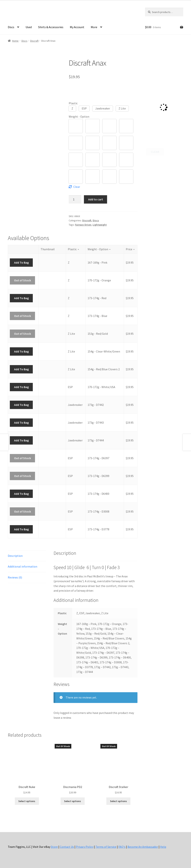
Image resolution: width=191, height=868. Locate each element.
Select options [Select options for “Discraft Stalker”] (118, 801)
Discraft (34, 41)
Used (29, 27)
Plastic (73, 103)
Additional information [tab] (23, 566)
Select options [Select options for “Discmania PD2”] (73, 801)
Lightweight (100, 225)
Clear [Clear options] (77, 187)
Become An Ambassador (143, 847)
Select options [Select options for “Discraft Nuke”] (27, 801)
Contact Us (67, 847)
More (94, 27)
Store (54, 847)
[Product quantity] (75, 199)
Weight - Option (79, 117)
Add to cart (96, 199)
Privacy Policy (85, 847)
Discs (11, 27)
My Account (77, 27)
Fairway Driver (83, 225)
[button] (72, 109)
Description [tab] (15, 556)
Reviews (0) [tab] (15, 577)
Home (15, 41)
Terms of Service (106, 847)
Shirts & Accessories (51, 27)
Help (163, 847)
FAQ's (122, 847)
